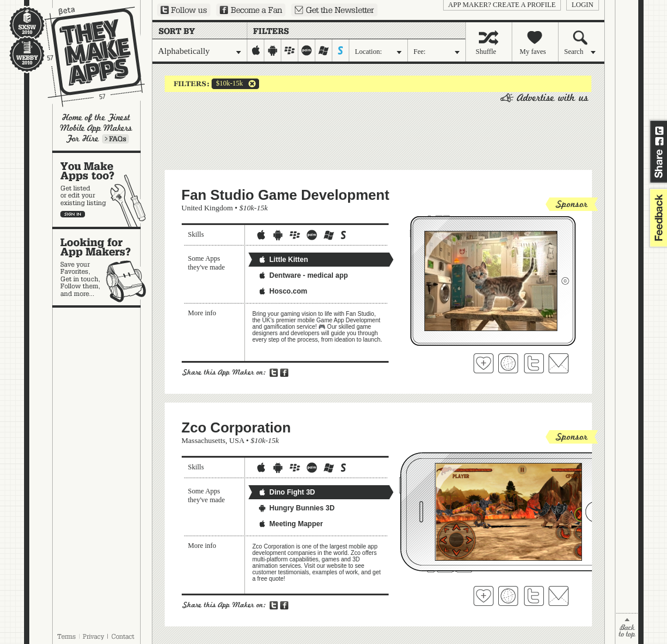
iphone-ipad (256, 50)
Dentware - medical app (303, 275)
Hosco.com (283, 291)
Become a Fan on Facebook (251, 10)
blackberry (290, 50)
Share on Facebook (659, 141)
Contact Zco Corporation (559, 596)
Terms (66, 636)
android (273, 50)
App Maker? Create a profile (502, 5)
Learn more (115, 139)
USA (236, 440)
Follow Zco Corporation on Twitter (534, 596)
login (582, 5)
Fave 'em (484, 363)
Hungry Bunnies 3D (296, 508)
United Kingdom (207, 208)
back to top (627, 628)
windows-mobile (324, 50)
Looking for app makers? (102, 267)
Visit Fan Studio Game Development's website (508, 363)
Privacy (93, 636)
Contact (124, 636)
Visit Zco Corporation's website (508, 596)
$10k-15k (227, 84)
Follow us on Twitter (184, 10)
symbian (341, 50)
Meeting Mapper (290, 524)
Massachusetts (204, 440)
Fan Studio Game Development (286, 195)
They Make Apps (87, 57)
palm (307, 50)
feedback (657, 218)
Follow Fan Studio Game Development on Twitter (534, 363)
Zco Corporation (236, 427)
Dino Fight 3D (287, 492)
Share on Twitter (659, 131)
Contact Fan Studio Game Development (559, 363)
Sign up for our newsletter (334, 10)
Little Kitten (283, 260)
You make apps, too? (102, 190)
